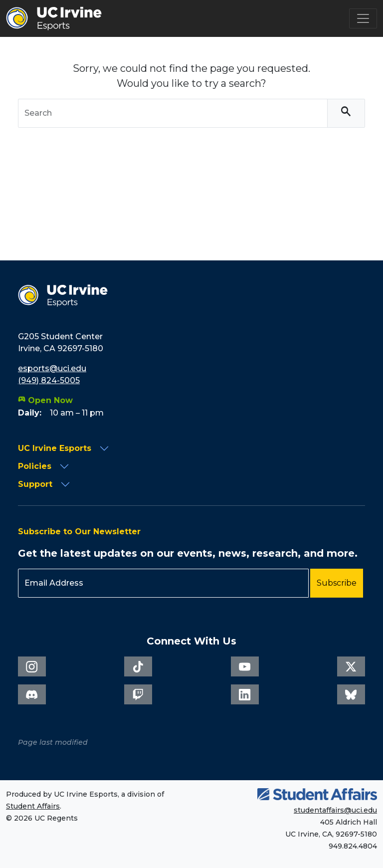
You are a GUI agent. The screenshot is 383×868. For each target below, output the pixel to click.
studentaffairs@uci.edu (335, 810)
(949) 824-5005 (49, 380)
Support (35, 484)
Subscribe (337, 583)
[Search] (346, 113)
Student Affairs (33, 806)
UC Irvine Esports (55, 448)
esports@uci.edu (52, 368)
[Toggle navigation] (363, 18)
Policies (35, 466)
